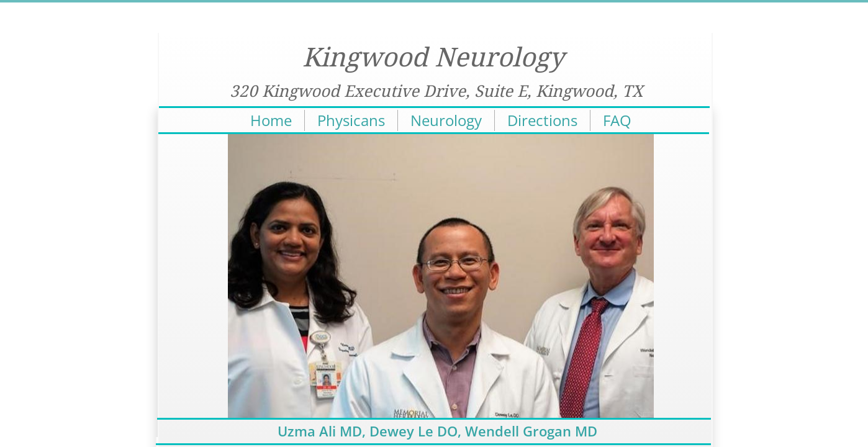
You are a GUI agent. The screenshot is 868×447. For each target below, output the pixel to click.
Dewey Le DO (414, 431)
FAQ (617, 120)
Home (271, 120)
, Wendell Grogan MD (527, 431)
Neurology (446, 120)
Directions (542, 120)
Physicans (351, 120)
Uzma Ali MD (320, 431)
